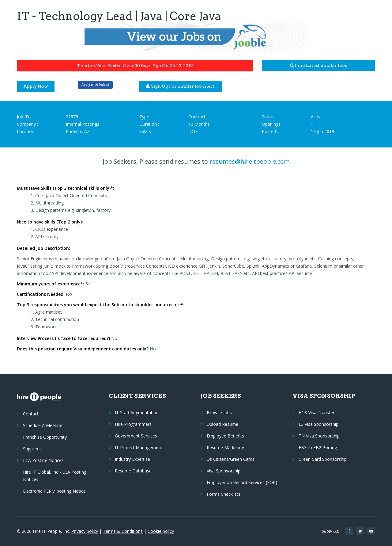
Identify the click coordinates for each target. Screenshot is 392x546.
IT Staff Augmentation (137, 412)
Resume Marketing (225, 447)
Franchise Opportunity (45, 437)
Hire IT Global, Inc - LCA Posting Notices (55, 476)
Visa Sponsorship (224, 471)
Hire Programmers (133, 424)
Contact (31, 414)
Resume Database (133, 471)
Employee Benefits (225, 436)
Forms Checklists (224, 494)
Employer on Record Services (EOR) (242, 482)
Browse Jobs (219, 412)
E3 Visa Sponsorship (318, 424)
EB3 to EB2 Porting (318, 447)
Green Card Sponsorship (323, 459)
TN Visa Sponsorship (319, 436)
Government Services (136, 436)
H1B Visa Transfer (317, 412)
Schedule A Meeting (43, 425)
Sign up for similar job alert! (181, 86)
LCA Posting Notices (43, 460)
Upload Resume (222, 424)
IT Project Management (139, 447)
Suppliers (32, 449)
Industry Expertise (132, 459)
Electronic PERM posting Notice (54, 491)
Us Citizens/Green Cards (231, 459)
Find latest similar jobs (318, 65)
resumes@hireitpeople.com (250, 161)
